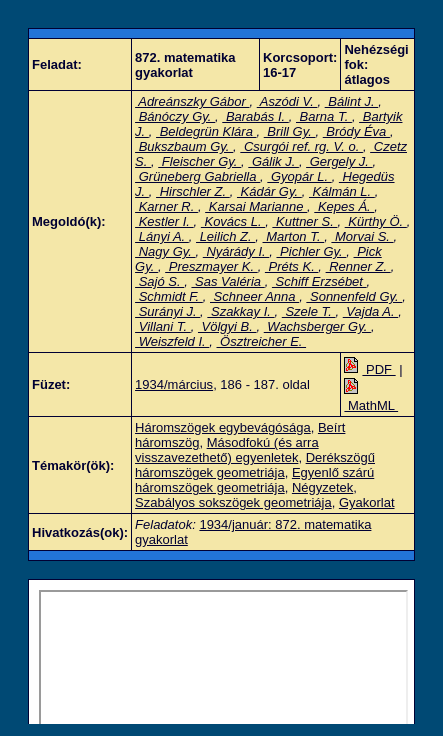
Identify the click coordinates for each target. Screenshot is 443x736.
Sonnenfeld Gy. (354, 296)
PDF (369, 369)
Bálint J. (351, 101)
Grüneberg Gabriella (197, 176)
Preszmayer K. (211, 266)
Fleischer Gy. (199, 161)
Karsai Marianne (256, 206)
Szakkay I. (240, 311)
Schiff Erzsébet (319, 281)
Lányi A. (162, 236)
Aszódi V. (287, 101)
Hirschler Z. (193, 191)
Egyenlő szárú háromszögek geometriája (254, 480)
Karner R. (166, 206)
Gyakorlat (367, 502)
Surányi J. (167, 311)
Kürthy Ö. (376, 221)
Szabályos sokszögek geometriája (233, 502)
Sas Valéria (227, 281)
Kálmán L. (342, 191)
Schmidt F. (169, 296)
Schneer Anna (254, 296)
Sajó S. (159, 281)
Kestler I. (164, 221)
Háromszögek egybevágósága (223, 427)
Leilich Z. (225, 236)
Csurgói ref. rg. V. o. (301, 146)
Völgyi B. (227, 326)
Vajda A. (370, 311)
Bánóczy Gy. (175, 116)
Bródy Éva (356, 131)
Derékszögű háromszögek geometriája (255, 465)
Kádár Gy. (269, 191)
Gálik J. (273, 161)
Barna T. (324, 116)
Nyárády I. (236, 251)
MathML (371, 398)
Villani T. (163, 326)
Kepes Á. (344, 206)
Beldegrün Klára (206, 131)
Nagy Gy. (165, 251)
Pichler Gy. (311, 251)
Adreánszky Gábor (192, 101)
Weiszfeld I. (172, 341)
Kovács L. (233, 221)
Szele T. (309, 311)
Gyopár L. (299, 176)
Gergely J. (339, 161)
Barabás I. (255, 116)
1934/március (174, 384)
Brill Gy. (290, 131)
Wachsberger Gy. (317, 326)
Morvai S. (362, 236)
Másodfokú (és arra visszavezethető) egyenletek (227, 450)
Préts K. (291, 266)
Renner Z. (358, 266)
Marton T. (294, 236)
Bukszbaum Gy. (184, 146)
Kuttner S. (304, 221)
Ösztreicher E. (262, 341)
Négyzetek (322, 487)
